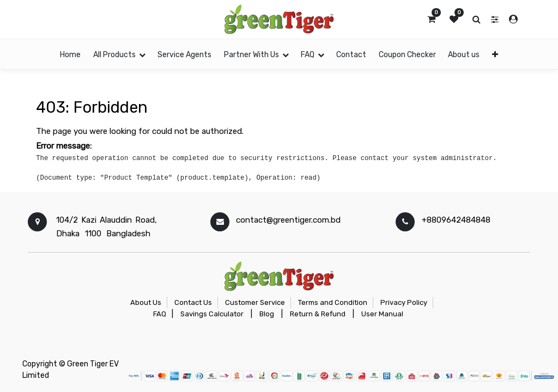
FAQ (160, 314)
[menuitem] (70, 54)
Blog (267, 314)
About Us (146, 302)
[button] (495, 54)
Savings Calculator (212, 314)
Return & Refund (318, 314)
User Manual (382, 314)
